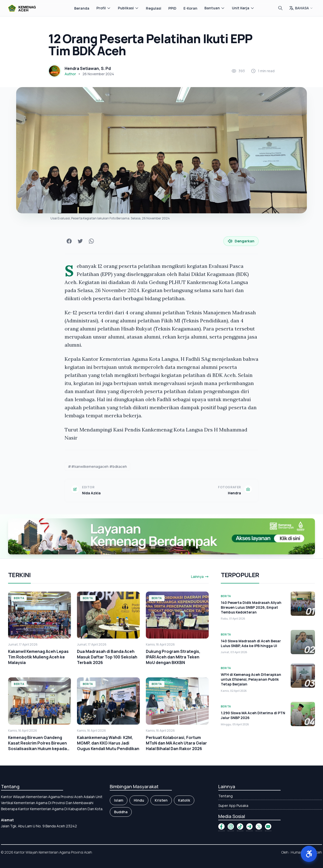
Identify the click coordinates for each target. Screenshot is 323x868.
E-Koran (190, 8)
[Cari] (280, 8)
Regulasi (154, 8)
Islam (119, 800)
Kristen (161, 800)
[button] (309, 854)
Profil (104, 8)
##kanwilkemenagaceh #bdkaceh (97, 466)
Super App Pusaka (233, 806)
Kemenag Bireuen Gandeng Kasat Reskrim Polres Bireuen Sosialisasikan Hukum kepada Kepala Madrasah (37, 746)
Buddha (121, 812)
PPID (172, 8)
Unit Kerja (243, 8)
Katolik (184, 800)
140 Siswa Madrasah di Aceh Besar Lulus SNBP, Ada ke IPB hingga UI (251, 643)
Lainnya (200, 577)
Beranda (82, 8)
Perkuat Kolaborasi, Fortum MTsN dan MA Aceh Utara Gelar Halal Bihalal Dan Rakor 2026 (176, 743)
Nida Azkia (91, 493)
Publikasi (128, 8)
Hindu (139, 800)
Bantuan (215, 8)
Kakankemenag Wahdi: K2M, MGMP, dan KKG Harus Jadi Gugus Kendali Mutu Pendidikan (108, 743)
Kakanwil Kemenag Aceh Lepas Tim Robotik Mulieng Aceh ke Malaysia (38, 657)
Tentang (225, 796)
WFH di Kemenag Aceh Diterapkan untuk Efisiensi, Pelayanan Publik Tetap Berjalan (251, 679)
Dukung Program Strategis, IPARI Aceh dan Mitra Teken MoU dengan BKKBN (173, 657)
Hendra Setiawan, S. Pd (88, 68)
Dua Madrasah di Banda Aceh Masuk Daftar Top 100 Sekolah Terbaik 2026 (107, 657)
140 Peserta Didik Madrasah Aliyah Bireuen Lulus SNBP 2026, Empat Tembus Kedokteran (251, 607)
